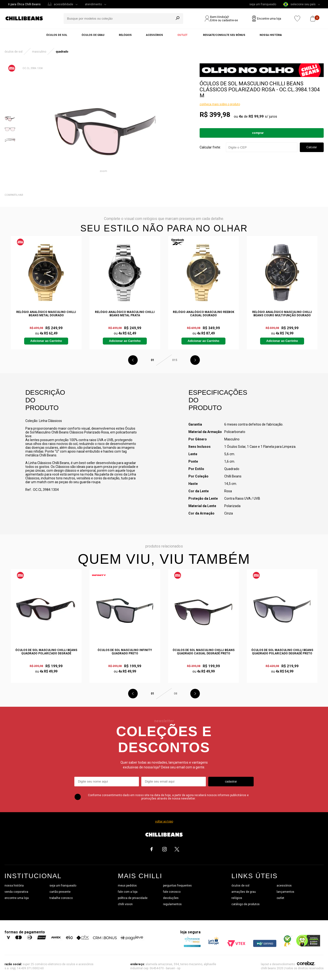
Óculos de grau (93, 35)
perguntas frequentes (177, 886)
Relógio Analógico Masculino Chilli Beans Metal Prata (125, 314)
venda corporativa (16, 892)
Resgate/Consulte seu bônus (224, 35)
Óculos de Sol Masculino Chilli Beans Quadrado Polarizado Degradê (46, 652)
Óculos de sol (57, 35)
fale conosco (172, 892)
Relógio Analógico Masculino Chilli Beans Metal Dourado (46, 314)
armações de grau (244, 892)
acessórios (284, 886)
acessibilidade (63, 4)
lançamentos (285, 892)
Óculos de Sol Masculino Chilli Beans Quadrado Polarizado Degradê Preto (282, 652)
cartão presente (60, 892)
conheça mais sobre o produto (220, 104)
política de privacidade (133, 898)
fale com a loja (128, 892)
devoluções (171, 898)
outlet (280, 898)
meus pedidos (127, 886)
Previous (133, 360)
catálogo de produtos (246, 904)
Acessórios (155, 35)
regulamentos (172, 904)
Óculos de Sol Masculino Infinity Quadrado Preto (125, 652)
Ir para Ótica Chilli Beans (24, 4)
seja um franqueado (263, 4)
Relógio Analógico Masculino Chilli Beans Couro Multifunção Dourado (282, 314)
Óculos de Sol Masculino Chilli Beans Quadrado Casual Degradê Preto (204, 652)
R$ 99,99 (256, 116)
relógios (237, 898)
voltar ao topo (164, 821)
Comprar (258, 133)
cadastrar (231, 782)
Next (195, 360)
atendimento (93, 4)
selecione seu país (299, 4)
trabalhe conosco (61, 898)
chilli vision (125, 904)
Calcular (312, 147)
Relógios (125, 35)
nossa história (14, 886)
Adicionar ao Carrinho (46, 341)
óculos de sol (240, 886)
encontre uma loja (17, 898)
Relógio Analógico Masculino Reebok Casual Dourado (204, 314)
